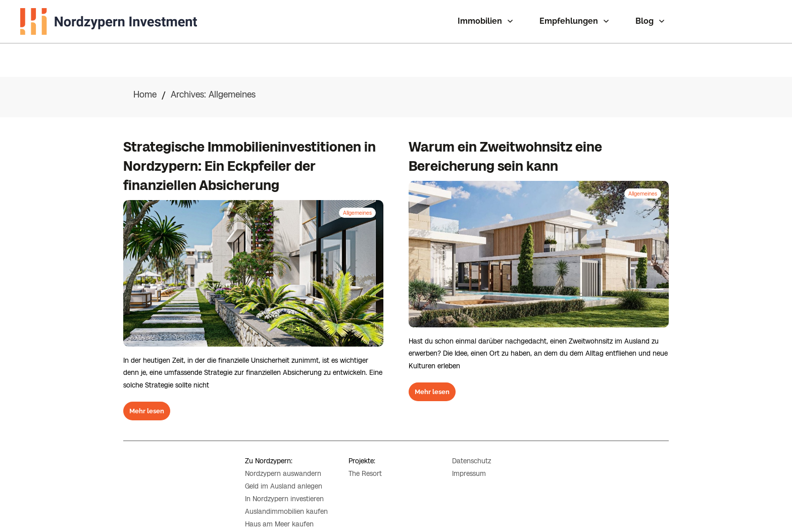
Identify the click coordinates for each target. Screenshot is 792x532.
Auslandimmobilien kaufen (286, 499)
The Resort (365, 461)
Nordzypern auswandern (283, 461)
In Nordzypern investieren (284, 486)
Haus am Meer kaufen (279, 512)
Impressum (469, 461)
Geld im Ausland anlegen (284, 473)
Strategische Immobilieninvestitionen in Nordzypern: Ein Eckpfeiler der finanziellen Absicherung (250, 133)
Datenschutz (472, 449)
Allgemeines (357, 179)
